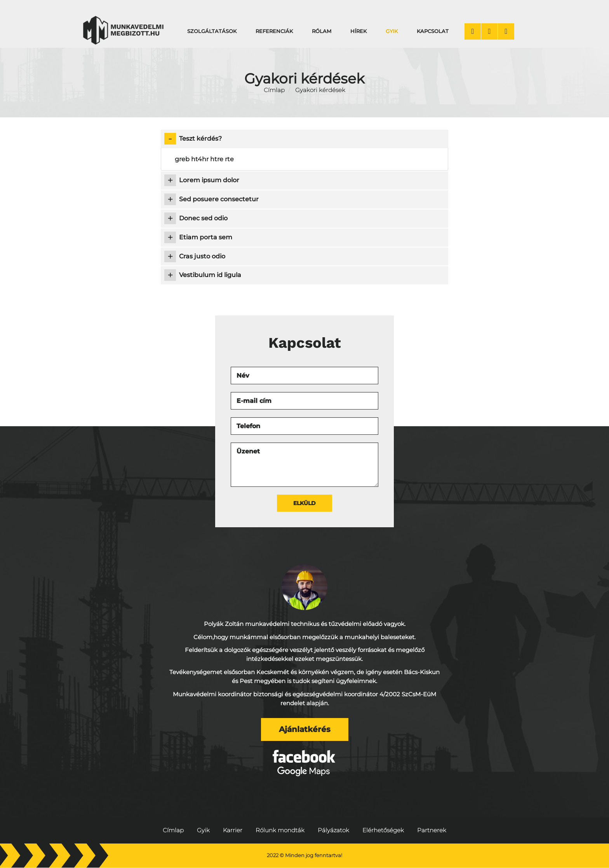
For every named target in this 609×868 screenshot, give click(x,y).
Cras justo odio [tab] (195, 256)
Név (243, 376)
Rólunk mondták (280, 830)
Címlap (274, 90)
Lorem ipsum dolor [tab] (202, 180)
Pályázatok (333, 830)
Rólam (322, 31)
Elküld (304, 503)
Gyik (392, 31)
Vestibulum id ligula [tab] (203, 275)
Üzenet (248, 451)
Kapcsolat (433, 31)
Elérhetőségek (383, 830)
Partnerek (432, 830)
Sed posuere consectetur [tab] (211, 199)
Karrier (233, 830)
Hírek (358, 31)
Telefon (248, 426)
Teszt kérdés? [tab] (193, 139)
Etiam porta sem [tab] (198, 237)
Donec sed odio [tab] (196, 218)
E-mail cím (254, 401)
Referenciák (274, 31)
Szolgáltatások (212, 31)
